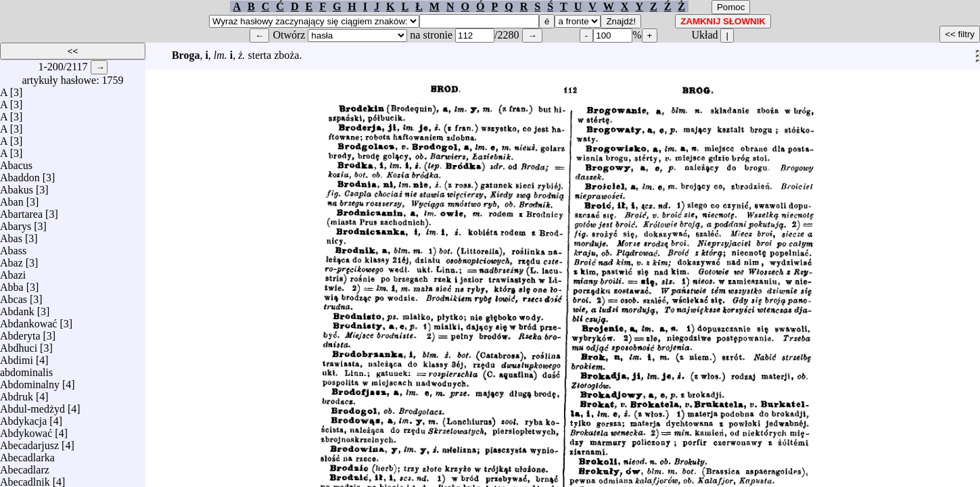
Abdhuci (19, 345)
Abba (12, 284)
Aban (12, 199)
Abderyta (20, 332)
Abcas (14, 296)
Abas (11, 235)
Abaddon (20, 174)
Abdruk (17, 393)
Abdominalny (30, 381)
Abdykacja (23, 418)
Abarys (16, 223)
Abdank (17, 308)
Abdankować (28, 320)
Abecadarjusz (29, 442)
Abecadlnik (25, 479)
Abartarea (21, 211)
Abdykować (26, 430)
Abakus (17, 186)
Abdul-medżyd (32, 405)
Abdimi (17, 357)
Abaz (11, 259)
